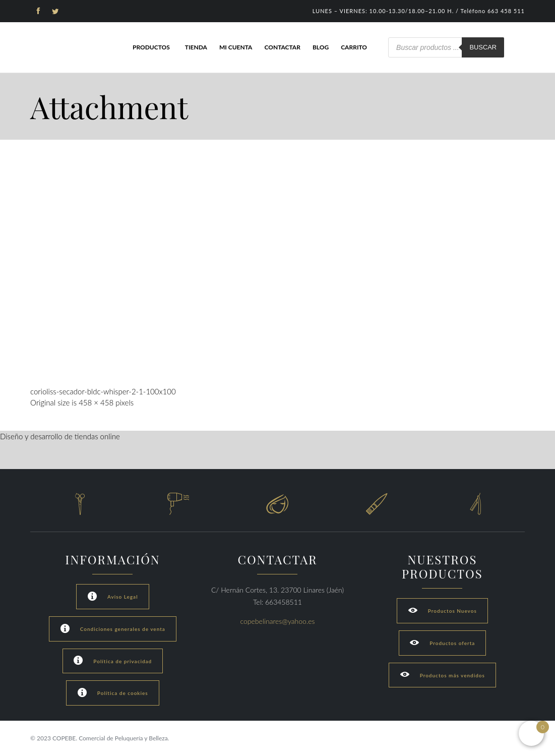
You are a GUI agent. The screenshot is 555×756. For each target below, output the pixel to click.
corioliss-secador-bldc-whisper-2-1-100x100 (103, 391)
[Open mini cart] (531, 733)
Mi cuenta (236, 47)
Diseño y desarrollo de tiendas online (60, 436)
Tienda (196, 47)
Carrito (354, 47)
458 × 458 (96, 402)
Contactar (282, 47)
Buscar (483, 47)
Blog (321, 47)
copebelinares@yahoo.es (278, 621)
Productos (151, 47)
